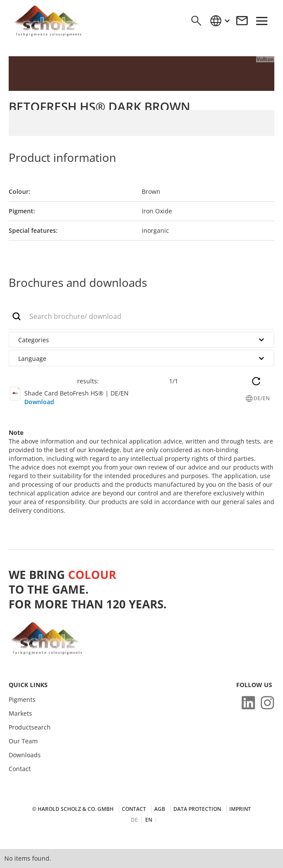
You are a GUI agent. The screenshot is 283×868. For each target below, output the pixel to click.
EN (149, 820)
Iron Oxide (157, 211)
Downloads (25, 755)
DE (134, 820)
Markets (20, 714)
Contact (20, 769)
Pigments (22, 700)
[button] (220, 21)
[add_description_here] (141, 317)
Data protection (197, 809)
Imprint (240, 809)
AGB (160, 809)
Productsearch (30, 727)
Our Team (23, 741)
